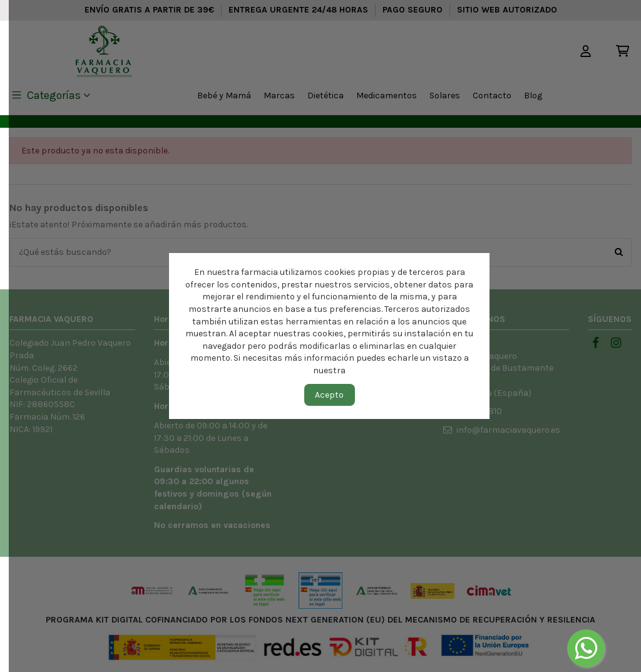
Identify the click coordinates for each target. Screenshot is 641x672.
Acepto (329, 395)
